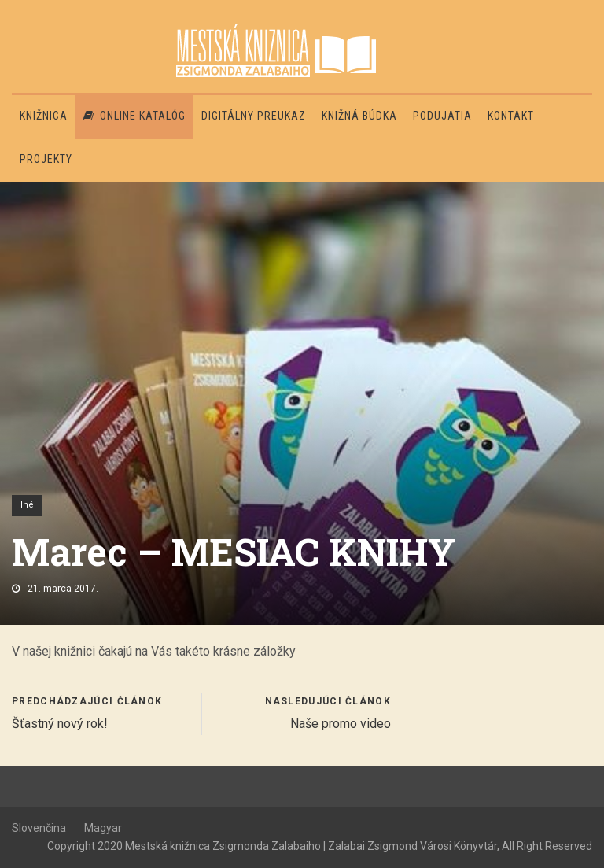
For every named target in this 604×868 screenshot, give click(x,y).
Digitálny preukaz (254, 116)
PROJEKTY (46, 159)
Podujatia (442, 116)
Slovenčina (39, 828)
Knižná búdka (359, 116)
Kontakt (511, 116)
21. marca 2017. (63, 589)
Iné (27, 505)
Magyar (103, 828)
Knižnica (44, 116)
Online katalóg (134, 116)
